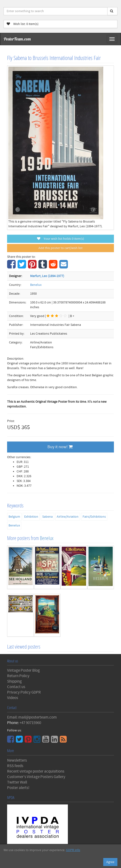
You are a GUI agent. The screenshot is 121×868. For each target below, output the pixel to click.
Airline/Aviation (68, 517)
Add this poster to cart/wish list (60, 248)
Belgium (14, 517)
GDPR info (73, 850)
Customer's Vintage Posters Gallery (36, 777)
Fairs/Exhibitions (94, 517)
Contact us (16, 687)
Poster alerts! (18, 788)
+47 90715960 (30, 723)
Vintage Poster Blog (23, 670)
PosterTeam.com (17, 39)
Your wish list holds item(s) (60, 239)
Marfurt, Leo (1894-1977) (47, 276)
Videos (13, 698)
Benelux (36, 285)
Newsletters (17, 760)
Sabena (47, 517)
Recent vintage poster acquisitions (36, 771)
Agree (110, 862)
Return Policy (18, 676)
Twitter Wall (17, 782)
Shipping (14, 681)
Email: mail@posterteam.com (32, 717)
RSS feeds (15, 766)
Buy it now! (60, 447)
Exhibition (31, 517)
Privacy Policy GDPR (24, 692)
